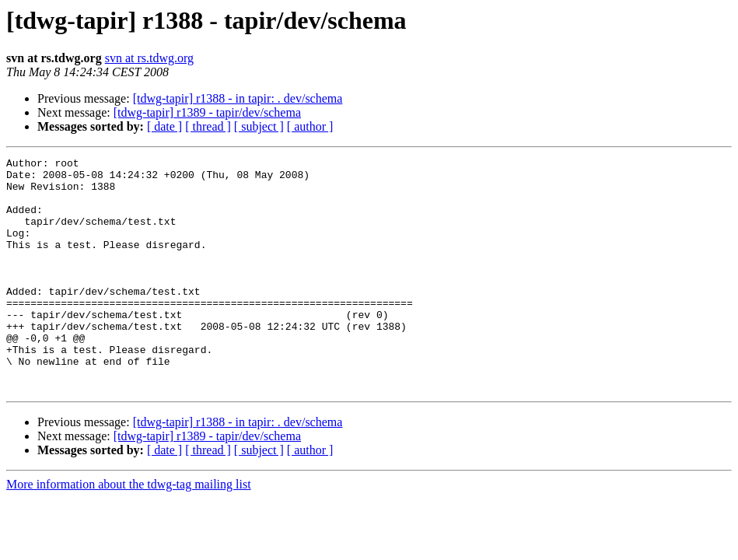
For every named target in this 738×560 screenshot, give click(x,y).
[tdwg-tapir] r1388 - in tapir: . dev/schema (238, 98)
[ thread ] (208, 126)
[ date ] (164, 126)
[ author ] (310, 126)
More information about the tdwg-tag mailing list (129, 531)
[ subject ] (259, 126)
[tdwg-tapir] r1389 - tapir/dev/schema (207, 112)
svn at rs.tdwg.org (149, 58)
